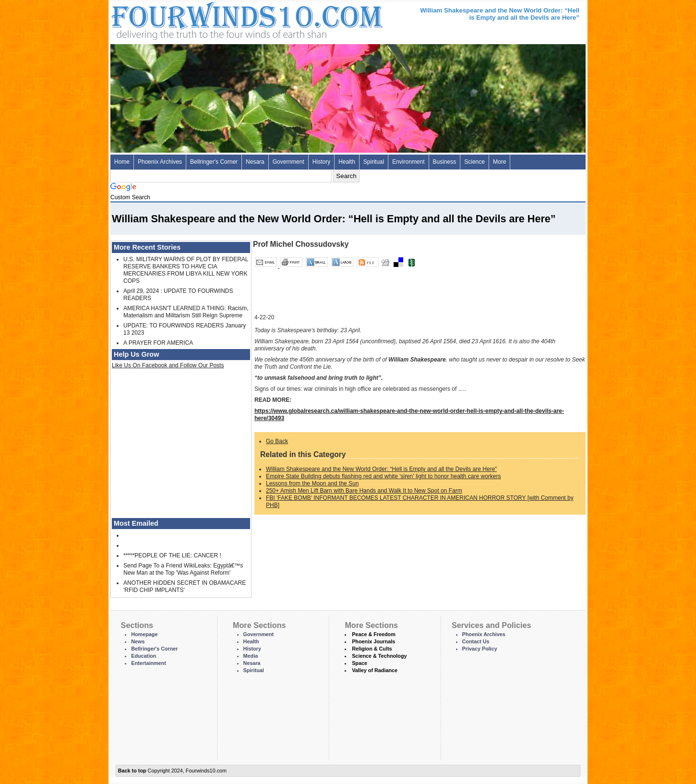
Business (445, 162)
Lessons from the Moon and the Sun (312, 483)
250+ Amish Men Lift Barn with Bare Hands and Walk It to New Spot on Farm (364, 491)
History (321, 162)
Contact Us (476, 641)
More (499, 162)
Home (122, 162)
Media (251, 656)
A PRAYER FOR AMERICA (158, 343)
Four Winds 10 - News (206, 19)
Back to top (132, 771)
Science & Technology (379, 656)
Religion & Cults (372, 649)
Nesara (255, 162)
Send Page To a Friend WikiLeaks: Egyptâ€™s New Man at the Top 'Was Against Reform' (183, 569)
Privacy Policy (480, 649)
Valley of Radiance (375, 670)
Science (474, 162)
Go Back (277, 441)
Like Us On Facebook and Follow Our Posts (168, 365)
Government (288, 162)
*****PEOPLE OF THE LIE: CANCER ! (172, 555)
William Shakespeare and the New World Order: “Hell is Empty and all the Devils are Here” (381, 469)
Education (144, 656)
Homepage (144, 634)
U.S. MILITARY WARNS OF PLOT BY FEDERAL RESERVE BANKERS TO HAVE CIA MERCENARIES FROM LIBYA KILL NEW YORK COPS (186, 270)
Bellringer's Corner (214, 162)
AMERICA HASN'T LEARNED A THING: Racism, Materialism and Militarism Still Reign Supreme (186, 312)
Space (360, 663)
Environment (408, 162)
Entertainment (149, 663)
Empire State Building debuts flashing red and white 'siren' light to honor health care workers (384, 476)
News (138, 641)
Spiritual (374, 162)
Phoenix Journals (373, 641)
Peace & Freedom (374, 634)
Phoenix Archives (160, 162)
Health (347, 162)
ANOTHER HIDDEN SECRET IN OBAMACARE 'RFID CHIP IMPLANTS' (185, 586)
